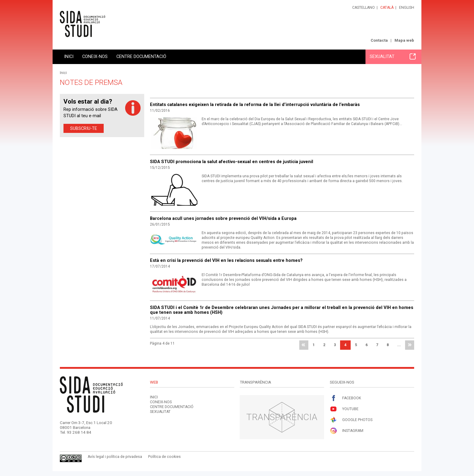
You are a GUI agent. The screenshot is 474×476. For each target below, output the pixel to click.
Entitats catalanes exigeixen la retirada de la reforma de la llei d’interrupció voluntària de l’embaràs (255, 105)
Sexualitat (393, 56)
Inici (69, 56)
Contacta (379, 40)
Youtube (344, 409)
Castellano (364, 8)
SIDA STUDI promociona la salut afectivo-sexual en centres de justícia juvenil (232, 162)
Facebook (345, 398)
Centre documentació (141, 56)
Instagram (347, 431)
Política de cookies (164, 457)
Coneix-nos (95, 56)
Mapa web (404, 40)
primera (304, 345)
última (410, 345)
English (407, 8)
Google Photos (351, 420)
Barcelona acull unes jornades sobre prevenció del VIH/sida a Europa (223, 218)
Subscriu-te (84, 128)
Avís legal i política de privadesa (115, 457)
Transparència (282, 417)
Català (387, 8)
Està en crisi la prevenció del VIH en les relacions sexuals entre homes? (226, 260)
